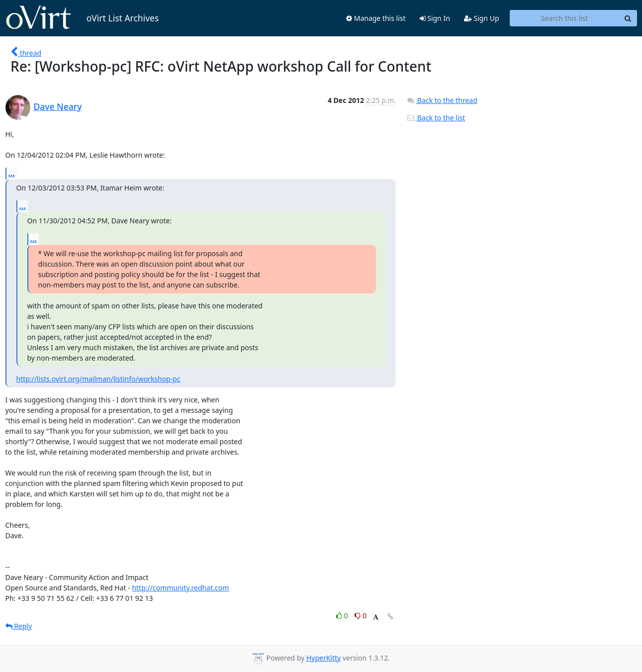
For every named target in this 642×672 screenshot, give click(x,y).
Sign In (435, 18)
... (12, 173)
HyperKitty (323, 658)
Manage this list (376, 18)
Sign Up (482, 18)
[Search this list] (565, 18)
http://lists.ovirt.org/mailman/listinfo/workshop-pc (98, 379)
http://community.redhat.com (180, 588)
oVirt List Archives (82, 18)
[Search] (628, 18)
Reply (19, 626)
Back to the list (436, 118)
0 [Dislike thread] (361, 616)
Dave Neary (58, 106)
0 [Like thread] (343, 616)
